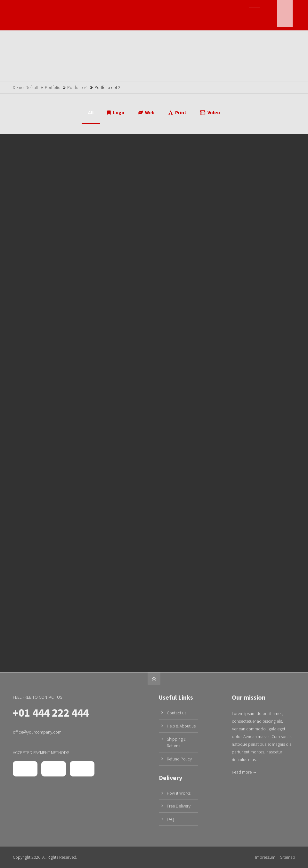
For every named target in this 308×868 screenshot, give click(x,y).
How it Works (179, 793)
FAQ (170, 819)
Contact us (177, 713)
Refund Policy (179, 759)
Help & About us (181, 726)
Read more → (244, 772)
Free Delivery (179, 806)
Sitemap (288, 857)
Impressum (265, 857)
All (91, 113)
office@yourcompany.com (37, 732)
